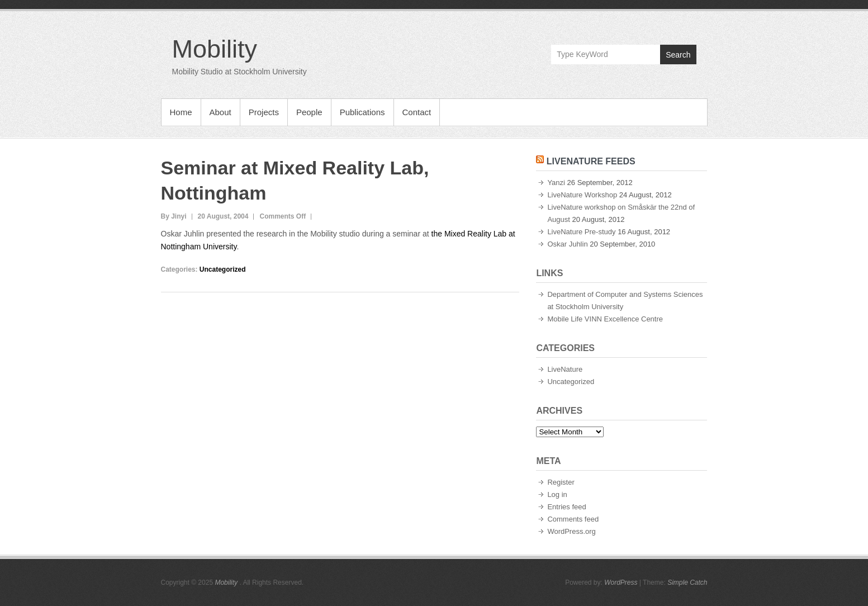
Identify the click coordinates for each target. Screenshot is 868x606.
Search (678, 55)
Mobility (215, 49)
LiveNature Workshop (582, 195)
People (309, 112)
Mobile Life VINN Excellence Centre (605, 319)
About (220, 112)
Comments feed (573, 519)
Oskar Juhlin (567, 244)
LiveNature (565, 369)
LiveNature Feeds (591, 161)
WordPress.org (571, 531)
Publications (362, 112)
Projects (264, 112)
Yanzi (556, 183)
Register (561, 482)
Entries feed (566, 507)
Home (181, 112)
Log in (557, 494)
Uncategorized (223, 269)
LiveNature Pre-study (581, 232)
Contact (417, 112)
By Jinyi (174, 216)
